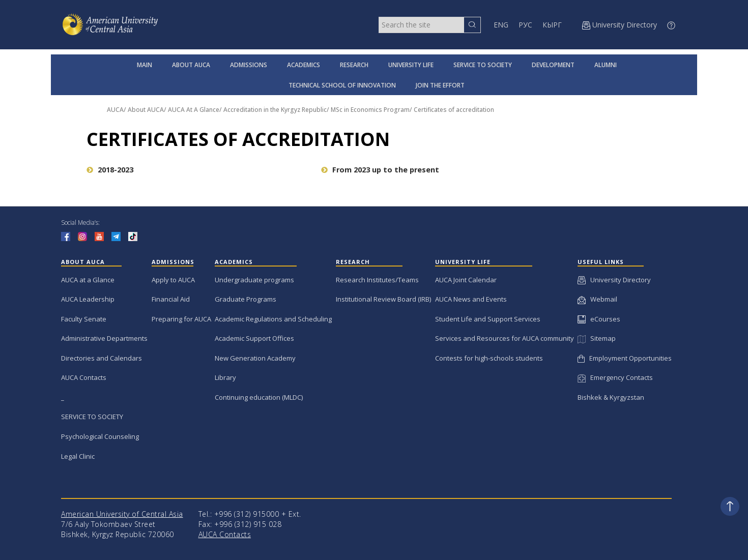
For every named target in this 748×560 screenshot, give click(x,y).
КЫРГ (552, 25)
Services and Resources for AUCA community (505, 338)
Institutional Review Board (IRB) (383, 299)
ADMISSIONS (249, 65)
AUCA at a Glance (88, 280)
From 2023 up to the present (380, 170)
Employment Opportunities (625, 358)
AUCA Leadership (88, 299)
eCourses (599, 319)
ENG (501, 25)
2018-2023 (110, 170)
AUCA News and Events (471, 299)
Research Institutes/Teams (377, 280)
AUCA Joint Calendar (466, 280)
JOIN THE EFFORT (440, 85)
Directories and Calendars (102, 358)
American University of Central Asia (122, 514)
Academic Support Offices (254, 338)
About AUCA (146, 110)
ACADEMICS (304, 65)
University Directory (614, 280)
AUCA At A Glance (194, 110)
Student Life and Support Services (488, 319)
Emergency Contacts (615, 377)
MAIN (145, 65)
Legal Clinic (78, 456)
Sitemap (596, 338)
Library (225, 377)
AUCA (115, 110)
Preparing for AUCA (181, 319)
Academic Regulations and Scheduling (273, 319)
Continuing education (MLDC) (259, 397)
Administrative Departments (104, 338)
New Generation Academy (255, 358)
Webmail (597, 299)
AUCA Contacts (84, 377)
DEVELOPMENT (553, 65)
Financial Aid (171, 299)
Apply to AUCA (173, 280)
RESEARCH (354, 65)
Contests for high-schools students (489, 358)
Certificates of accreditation (454, 110)
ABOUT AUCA (191, 65)
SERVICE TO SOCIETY (483, 65)
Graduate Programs (246, 299)
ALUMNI (606, 65)
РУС (525, 25)
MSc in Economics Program (370, 110)
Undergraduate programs (254, 280)
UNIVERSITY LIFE (411, 65)
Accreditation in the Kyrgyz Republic (275, 110)
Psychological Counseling (100, 436)
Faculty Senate (84, 319)
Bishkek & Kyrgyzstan (611, 397)
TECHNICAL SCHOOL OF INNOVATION (342, 85)
